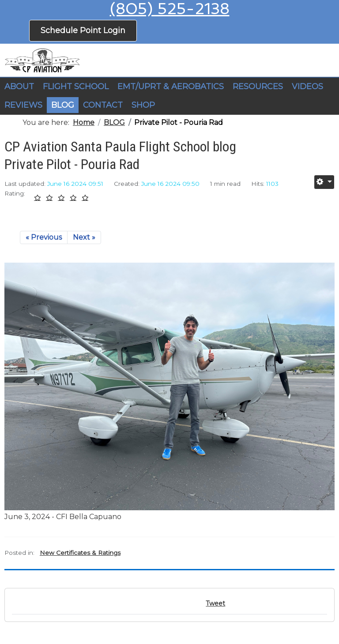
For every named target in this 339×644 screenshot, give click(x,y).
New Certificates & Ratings (80, 553)
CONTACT (103, 105)
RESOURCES (258, 87)
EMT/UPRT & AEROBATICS (171, 87)
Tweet (215, 603)
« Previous (44, 237)
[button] (76, 87)
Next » (84, 237)
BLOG (63, 105)
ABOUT (19, 87)
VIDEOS (307, 87)
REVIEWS (23, 105)
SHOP (143, 105)
